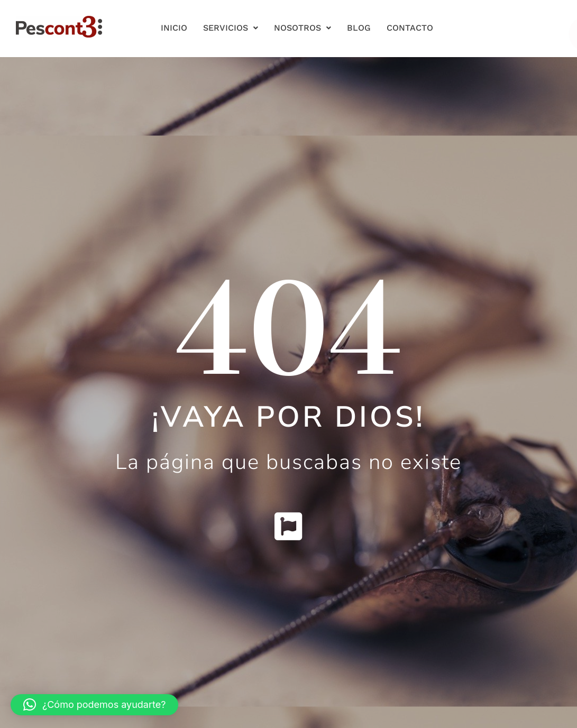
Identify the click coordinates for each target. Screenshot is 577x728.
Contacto (410, 28)
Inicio (174, 28)
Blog (359, 28)
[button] (94, 705)
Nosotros (303, 28)
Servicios (231, 28)
